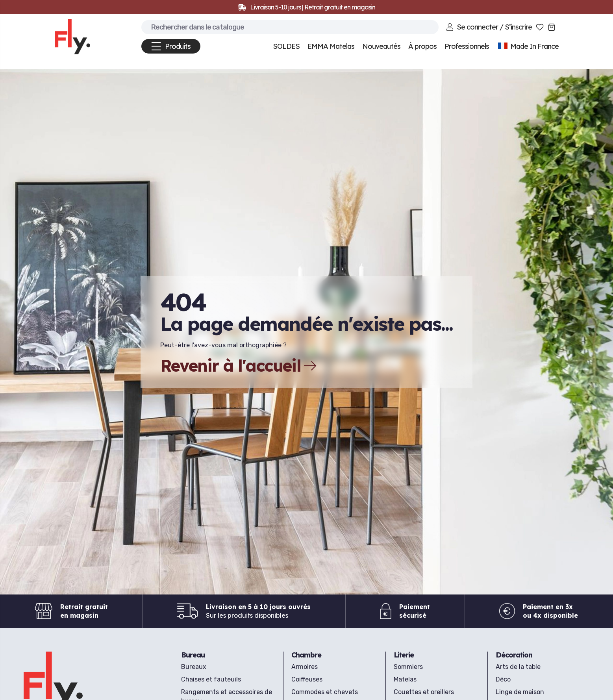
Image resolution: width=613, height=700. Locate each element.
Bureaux (194, 667)
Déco (503, 679)
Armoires (305, 667)
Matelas (405, 679)
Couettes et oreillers (424, 692)
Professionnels (467, 46)
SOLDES (286, 46)
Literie (404, 655)
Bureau (193, 655)
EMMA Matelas (331, 46)
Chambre (306, 655)
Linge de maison (520, 692)
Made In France (528, 46)
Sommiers (408, 667)
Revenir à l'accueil (239, 366)
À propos (422, 46)
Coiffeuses (307, 679)
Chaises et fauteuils (211, 679)
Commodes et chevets (325, 692)
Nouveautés (381, 46)
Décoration (514, 655)
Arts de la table (518, 667)
